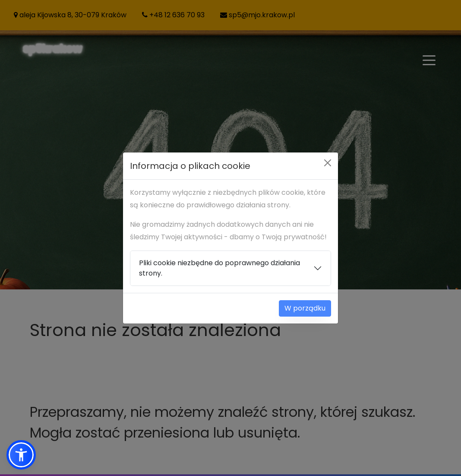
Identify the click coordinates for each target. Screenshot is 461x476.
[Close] (328, 163)
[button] (21, 455)
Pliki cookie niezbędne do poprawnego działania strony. (219, 268)
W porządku (305, 308)
